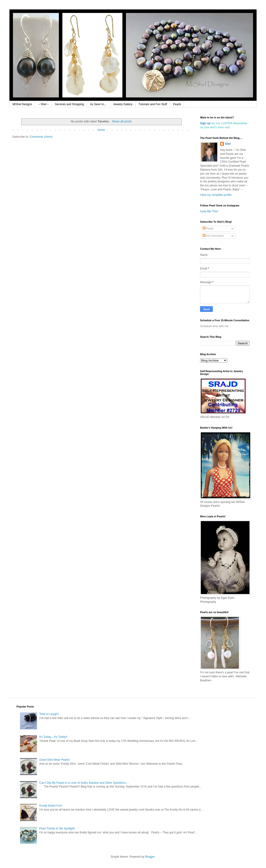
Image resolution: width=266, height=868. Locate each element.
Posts (208, 229)
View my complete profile (216, 195)
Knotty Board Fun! (51, 806)
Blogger (150, 857)
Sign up (205, 123)
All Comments (213, 236)
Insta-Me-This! (209, 211)
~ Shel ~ (43, 104)
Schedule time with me (214, 326)
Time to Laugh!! (49, 714)
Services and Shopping (69, 104)
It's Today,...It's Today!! (53, 737)
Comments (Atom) (41, 137)
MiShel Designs (22, 104)
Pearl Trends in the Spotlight (57, 828)
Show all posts (122, 121)
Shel (228, 144)
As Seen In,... (99, 104)
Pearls (177, 104)
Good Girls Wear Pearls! (55, 760)
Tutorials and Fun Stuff (153, 104)
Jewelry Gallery (123, 104)
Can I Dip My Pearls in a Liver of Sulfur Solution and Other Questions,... (84, 783)
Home (101, 130)
